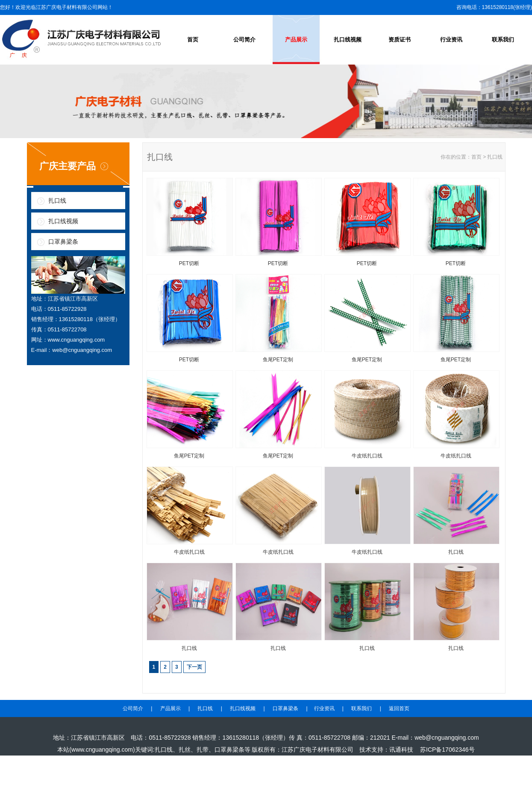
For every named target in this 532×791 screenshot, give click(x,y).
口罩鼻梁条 (63, 242)
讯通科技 (401, 750)
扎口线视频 (348, 40)
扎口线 (57, 201)
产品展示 (296, 40)
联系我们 (503, 40)
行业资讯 (451, 40)
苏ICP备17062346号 (447, 750)
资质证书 (400, 40)
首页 (193, 40)
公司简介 (244, 40)
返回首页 (399, 708)
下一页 (194, 667)
